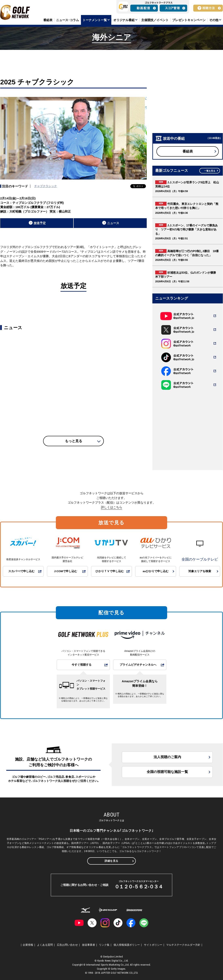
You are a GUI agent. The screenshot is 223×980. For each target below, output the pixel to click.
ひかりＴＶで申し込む (110, 571)
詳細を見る (111, 861)
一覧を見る (210, 171)
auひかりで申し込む (156, 571)
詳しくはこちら (112, 507)
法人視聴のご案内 (167, 757)
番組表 (188, 151)
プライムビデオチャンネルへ (138, 665)
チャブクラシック (46, 186)
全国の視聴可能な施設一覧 (167, 772)
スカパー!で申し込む (22, 571)
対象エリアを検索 (200, 571)
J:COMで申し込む (66, 571)
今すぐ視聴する (82, 665)
